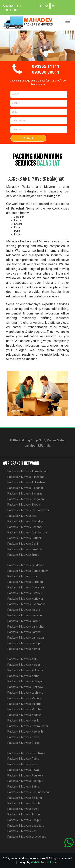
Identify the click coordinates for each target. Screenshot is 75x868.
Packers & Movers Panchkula (26, 753)
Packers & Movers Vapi (22, 831)
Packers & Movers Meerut (24, 704)
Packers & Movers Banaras (25, 494)
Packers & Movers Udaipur (24, 820)
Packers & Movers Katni (23, 659)
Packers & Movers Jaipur (23, 621)
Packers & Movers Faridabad (26, 565)
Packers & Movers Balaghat (25, 488)
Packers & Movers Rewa (23, 770)
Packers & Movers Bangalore (26, 499)
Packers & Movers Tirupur (24, 815)
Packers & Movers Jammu (24, 632)
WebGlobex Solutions (45, 862)
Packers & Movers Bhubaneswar (28, 510)
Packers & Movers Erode (23, 555)
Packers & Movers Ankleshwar (27, 482)
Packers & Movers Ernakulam (26, 549)
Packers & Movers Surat (23, 809)
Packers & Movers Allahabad (26, 477)
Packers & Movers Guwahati (26, 588)
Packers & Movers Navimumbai (28, 726)
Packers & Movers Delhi (23, 544)
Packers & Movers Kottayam (26, 681)
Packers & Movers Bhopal (24, 505)
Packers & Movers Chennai (25, 527)
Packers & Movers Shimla (24, 803)
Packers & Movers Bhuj (22, 516)
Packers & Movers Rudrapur (25, 781)
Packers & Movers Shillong (25, 798)
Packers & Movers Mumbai (25, 709)
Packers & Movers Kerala (24, 665)
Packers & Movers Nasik (23, 721)
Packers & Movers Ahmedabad (27, 471)
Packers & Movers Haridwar (25, 599)
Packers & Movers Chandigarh (27, 522)
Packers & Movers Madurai (25, 698)
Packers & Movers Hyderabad (26, 604)
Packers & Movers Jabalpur (25, 615)
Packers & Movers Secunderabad (29, 792)
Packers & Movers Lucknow (25, 687)
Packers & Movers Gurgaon (25, 582)
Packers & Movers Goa (22, 576)
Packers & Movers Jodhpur (25, 643)
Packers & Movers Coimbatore (27, 533)
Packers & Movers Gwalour (25, 593)
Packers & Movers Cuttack (24, 538)
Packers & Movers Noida (23, 737)
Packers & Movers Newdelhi (25, 732)
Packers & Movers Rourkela (25, 776)
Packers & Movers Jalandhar (26, 627)
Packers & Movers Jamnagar (26, 638)
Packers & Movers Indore (24, 610)
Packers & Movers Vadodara (26, 826)
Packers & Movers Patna (23, 759)
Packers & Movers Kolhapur (25, 670)
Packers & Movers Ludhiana (25, 693)
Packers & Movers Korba (23, 676)
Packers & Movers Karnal (24, 649)
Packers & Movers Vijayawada (27, 837)
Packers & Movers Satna (23, 787)
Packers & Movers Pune (23, 764)
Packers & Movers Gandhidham (28, 571)
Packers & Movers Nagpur (24, 715)
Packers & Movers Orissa (23, 743)
